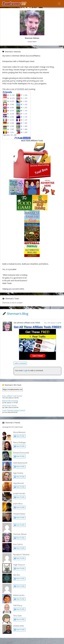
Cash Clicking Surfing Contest (14, 410)
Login (25, 370)
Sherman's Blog (18, 314)
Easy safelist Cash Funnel (12, 396)
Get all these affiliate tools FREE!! (27, 323)
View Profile (19, 436)
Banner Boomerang (10, 401)
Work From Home (9, 406)
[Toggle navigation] (59, 4)
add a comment (20, 363)
